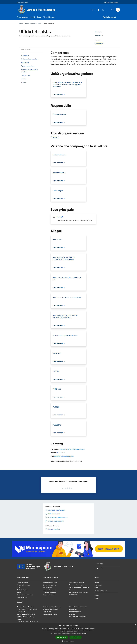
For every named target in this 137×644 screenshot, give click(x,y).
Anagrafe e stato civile (50, 583)
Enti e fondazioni (22, 590)
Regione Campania (23, 2)
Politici (19, 592)
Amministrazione (30, 24)
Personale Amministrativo (25, 595)
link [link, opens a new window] (85, 633)
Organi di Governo (23, 583)
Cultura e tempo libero (50, 585)
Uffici (39, 24)
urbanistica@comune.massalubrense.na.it (72, 449)
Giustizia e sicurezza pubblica (78, 585)
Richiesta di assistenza (50, 614)
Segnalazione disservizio (50, 609)
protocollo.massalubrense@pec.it (64, 456)
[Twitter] (102, 10)
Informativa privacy (75, 612)
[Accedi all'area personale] (111, 2)
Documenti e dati (22, 597)
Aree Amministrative (23, 585)
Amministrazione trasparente (78, 607)
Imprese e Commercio (50, 590)
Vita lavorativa (47, 587)
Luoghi (97, 598)
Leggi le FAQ (47, 612)
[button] (68, 641)
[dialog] (68, 634)
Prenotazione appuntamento (52, 607)
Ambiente (72, 590)
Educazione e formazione (76, 582)
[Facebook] (98, 10)
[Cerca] (118, 10)
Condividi (99, 32)
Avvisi (97, 587)
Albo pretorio (73, 609)
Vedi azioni (99, 36)
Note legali (72, 614)
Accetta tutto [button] (62, 637)
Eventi (97, 596)
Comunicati (98, 585)
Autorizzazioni (73, 595)
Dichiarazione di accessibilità (78, 616)
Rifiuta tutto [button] (76, 637)
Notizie (97, 583)
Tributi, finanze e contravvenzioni (79, 587)
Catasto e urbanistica (49, 592)
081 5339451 (61, 453)
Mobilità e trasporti (49, 595)
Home (21, 24)
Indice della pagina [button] (26, 50)
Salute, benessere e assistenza (78, 592)
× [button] (135, 625)
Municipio (60, 217)
